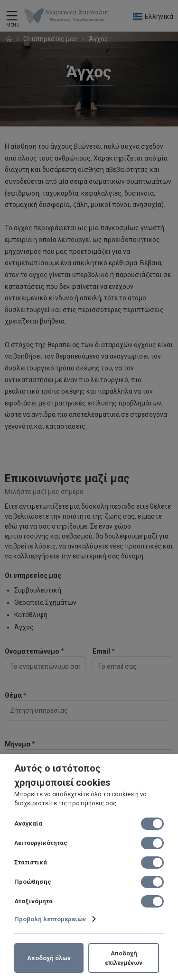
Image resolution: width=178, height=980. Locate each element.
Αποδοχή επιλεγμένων (124, 958)
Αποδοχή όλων (49, 958)
